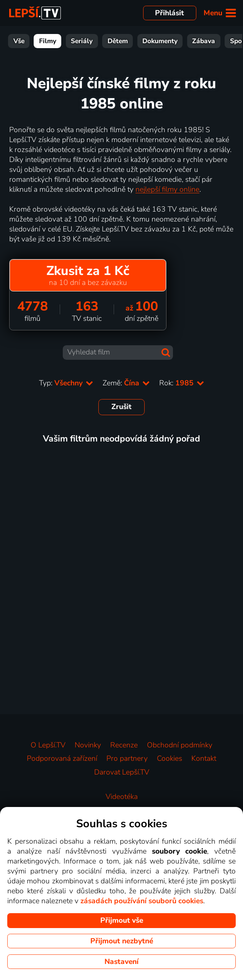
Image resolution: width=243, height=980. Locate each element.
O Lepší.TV (48, 745)
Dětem (118, 41)
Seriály (82, 41)
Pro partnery (127, 758)
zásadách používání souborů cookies (142, 901)
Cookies (170, 758)
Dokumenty (160, 41)
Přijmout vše (122, 920)
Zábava (204, 41)
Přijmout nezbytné (122, 941)
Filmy (48, 41)
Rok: (182, 383)
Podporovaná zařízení (62, 758)
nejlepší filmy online (167, 189)
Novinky (88, 745)
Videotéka (122, 797)
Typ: (66, 383)
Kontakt (204, 758)
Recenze (124, 745)
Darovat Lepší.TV (122, 772)
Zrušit (121, 407)
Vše (19, 41)
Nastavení (121, 962)
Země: (126, 383)
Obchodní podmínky (180, 745)
